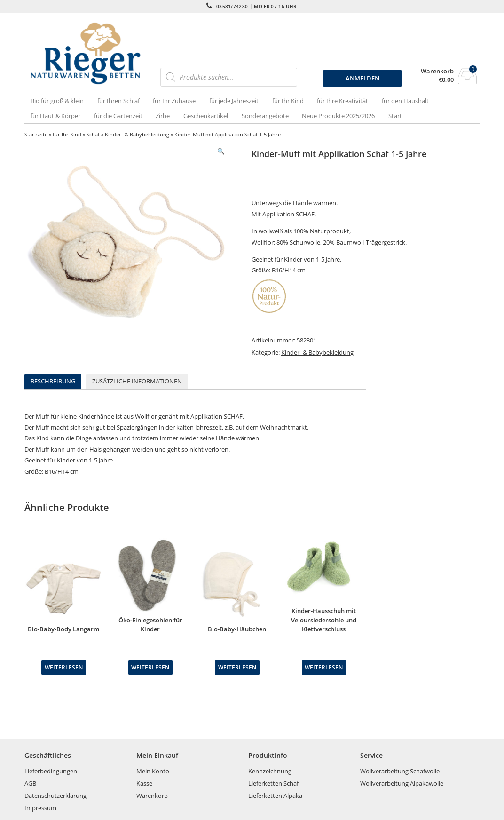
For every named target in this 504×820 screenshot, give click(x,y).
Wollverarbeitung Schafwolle (400, 771)
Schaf (93, 134)
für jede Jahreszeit (234, 101)
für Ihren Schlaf (118, 101)
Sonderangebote (265, 116)
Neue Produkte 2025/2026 (338, 116)
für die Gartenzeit (118, 116)
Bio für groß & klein (57, 101)
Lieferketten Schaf (273, 783)
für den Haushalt (405, 101)
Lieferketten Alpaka (275, 796)
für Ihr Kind (288, 101)
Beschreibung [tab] (53, 381)
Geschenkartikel (206, 116)
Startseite (36, 134)
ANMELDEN (362, 78)
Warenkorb (437, 71)
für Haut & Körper (55, 116)
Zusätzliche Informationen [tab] (137, 381)
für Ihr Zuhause (174, 101)
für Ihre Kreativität (343, 101)
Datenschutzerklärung (55, 796)
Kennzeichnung (270, 771)
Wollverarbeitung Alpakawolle (402, 783)
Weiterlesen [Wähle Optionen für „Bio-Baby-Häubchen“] (237, 667)
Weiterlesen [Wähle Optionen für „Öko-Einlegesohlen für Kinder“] (150, 667)
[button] (221, 151)
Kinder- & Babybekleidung (137, 134)
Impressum (40, 808)
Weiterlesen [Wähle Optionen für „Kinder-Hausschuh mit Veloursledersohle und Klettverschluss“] (324, 667)
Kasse (144, 783)
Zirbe (163, 116)
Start (395, 116)
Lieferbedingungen (51, 771)
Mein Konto (153, 771)
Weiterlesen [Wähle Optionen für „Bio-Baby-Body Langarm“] (64, 667)
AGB (30, 783)
